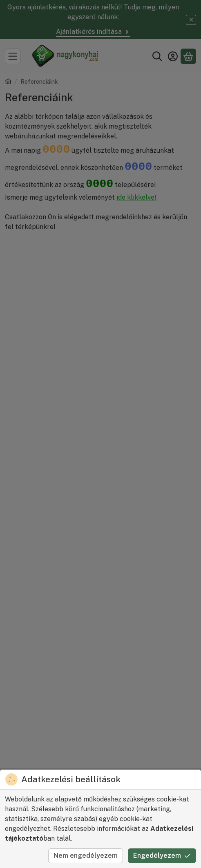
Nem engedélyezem (86, 856)
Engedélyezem (162, 856)
